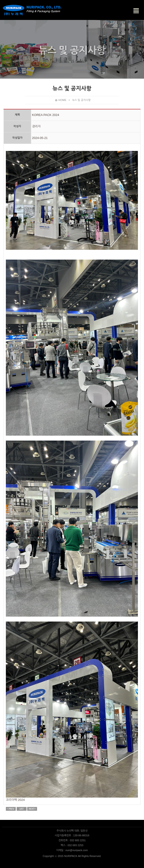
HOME (62, 100)
